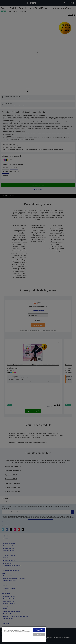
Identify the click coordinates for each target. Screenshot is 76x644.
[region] (24, 634)
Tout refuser (39, 634)
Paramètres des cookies (39, 638)
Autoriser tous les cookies (39, 630)
